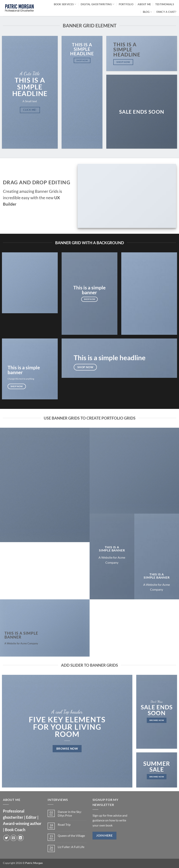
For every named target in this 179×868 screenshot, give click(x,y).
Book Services (65, 4)
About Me (144, 4)
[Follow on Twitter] (7, 838)
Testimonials (165, 4)
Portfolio (126, 4)
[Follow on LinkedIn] (21, 838)
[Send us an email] (14, 838)
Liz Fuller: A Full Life (71, 847)
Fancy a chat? (166, 12)
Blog (147, 12)
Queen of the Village (71, 836)
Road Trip (64, 824)
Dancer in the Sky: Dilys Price (70, 813)
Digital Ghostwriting (98, 4)
